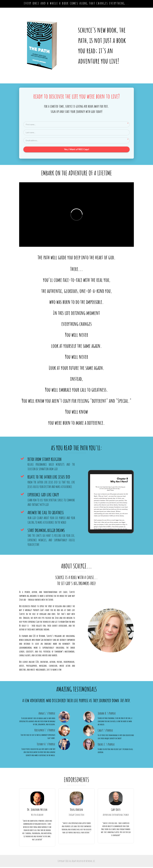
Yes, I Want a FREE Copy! (76, 150)
